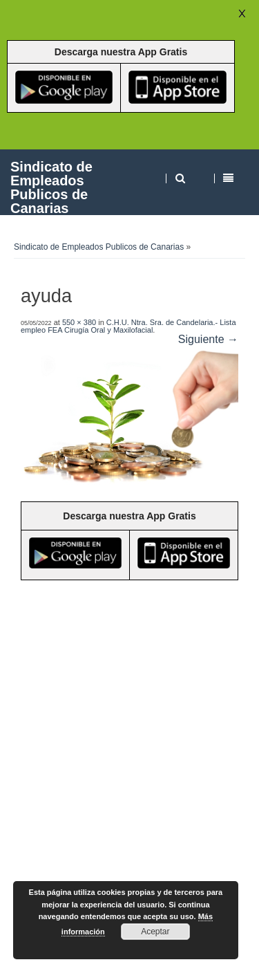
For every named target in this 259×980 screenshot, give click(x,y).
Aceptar (155, 932)
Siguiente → (208, 339)
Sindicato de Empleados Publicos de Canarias (51, 187)
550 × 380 (79, 322)
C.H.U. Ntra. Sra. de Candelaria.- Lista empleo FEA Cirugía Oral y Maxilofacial (128, 326)
